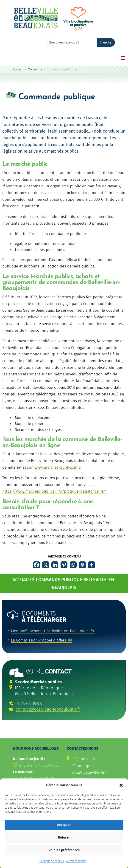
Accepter (64, 834)
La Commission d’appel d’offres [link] (39, 640)
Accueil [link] (18, 69)
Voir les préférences (64, 859)
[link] (36, 29)
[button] (121, 794)
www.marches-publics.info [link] (58, 467)
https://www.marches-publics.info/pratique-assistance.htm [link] (54, 491)
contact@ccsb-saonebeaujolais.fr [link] (48, 709)
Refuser (64, 846)
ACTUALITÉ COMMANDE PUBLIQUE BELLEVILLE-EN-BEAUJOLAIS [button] (64, 584)
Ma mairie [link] (35, 69)
